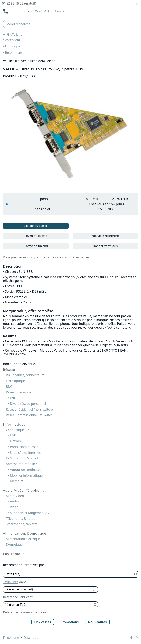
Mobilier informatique (26, 475)
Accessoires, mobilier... (22, 464)
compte (19, 11)
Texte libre (11, 582)
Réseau (9, 370)
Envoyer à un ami (36, 246)
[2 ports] (7, 204)
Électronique (14, 554)
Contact (60, 11)
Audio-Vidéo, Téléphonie (24, 490)
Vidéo (14, 507)
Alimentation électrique (23, 539)
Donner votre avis (105, 246)
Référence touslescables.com (24, 612)
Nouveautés (97, 622)
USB (13, 435)
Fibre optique (16, 381)
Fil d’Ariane (14, 34)
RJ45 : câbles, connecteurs (25, 375)
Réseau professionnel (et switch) (30, 415)
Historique (13, 46)
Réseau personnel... (20, 392)
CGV (40, 11)
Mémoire (17, 481)
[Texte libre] (68, 574)
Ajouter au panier (36, 226)
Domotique (14, 544)
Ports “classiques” (24, 447)
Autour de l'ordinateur (26, 470)
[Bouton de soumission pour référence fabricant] (95, 590)
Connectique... (18, 430)
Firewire (16, 441)
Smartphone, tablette (22, 524)
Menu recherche (18, 24)
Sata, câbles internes (25, 453)
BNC (9, 387)
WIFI (13, 398)
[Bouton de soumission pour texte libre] (135, 574)
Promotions (70, 622)
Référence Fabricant (18, 597)
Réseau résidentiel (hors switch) (29, 409)
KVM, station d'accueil (22, 458)
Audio (14, 501)
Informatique (16, 424)
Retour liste (13, 53)
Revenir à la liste (36, 236)
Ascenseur (13, 40)
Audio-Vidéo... (16, 496)
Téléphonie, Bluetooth (22, 519)
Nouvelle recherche (105, 236)
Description (32, 638)
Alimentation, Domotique (25, 533)
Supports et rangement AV (30, 513)
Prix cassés (43, 622)
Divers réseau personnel (28, 404)
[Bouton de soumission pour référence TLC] (95, 605)
